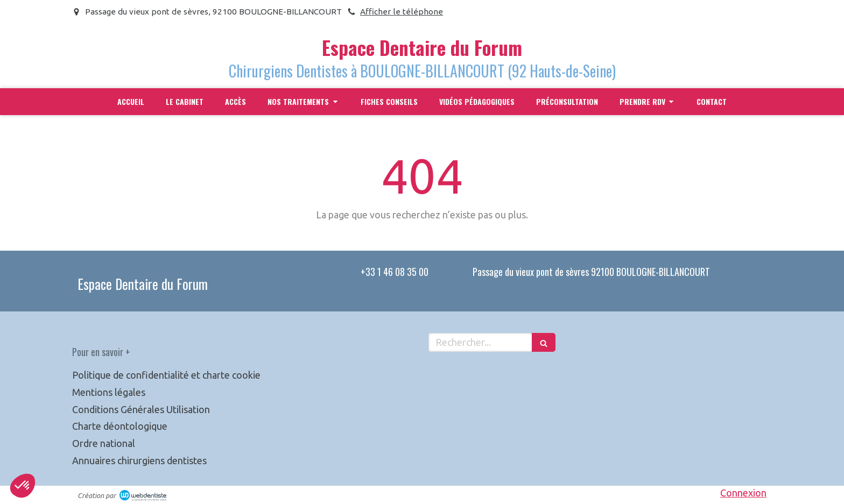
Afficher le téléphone (402, 12)
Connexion (743, 493)
